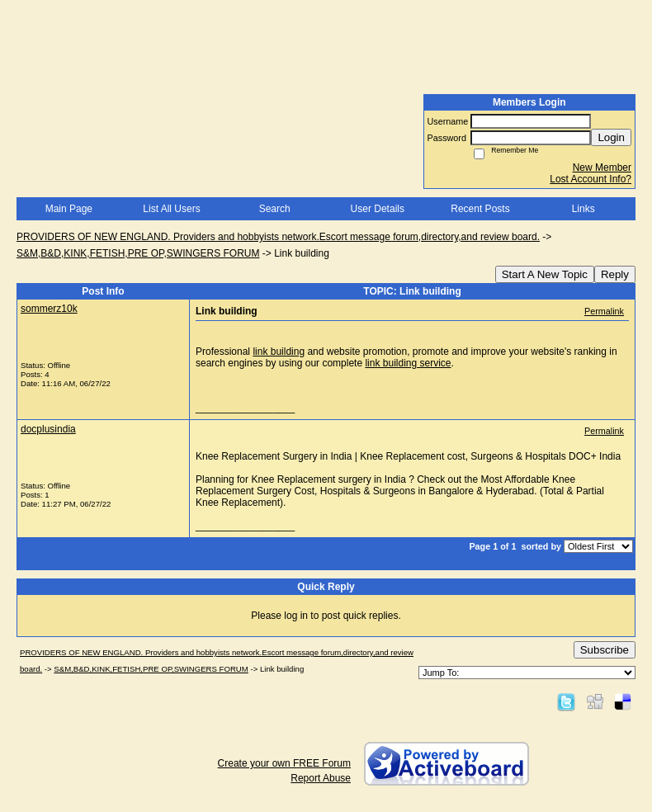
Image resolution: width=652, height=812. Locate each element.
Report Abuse (321, 778)
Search (275, 209)
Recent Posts (480, 209)
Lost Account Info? (591, 179)
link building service (408, 363)
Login (611, 137)
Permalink (604, 311)
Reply (615, 274)
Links (583, 209)
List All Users (171, 209)
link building (279, 352)
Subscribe (605, 650)
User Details (378, 209)
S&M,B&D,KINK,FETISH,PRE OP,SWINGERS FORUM (138, 253)
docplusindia (48, 429)
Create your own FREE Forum (284, 763)
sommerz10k (49, 309)
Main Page (69, 209)
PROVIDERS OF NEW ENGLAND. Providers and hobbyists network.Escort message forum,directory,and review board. (278, 237)
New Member (602, 168)
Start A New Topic (545, 274)
